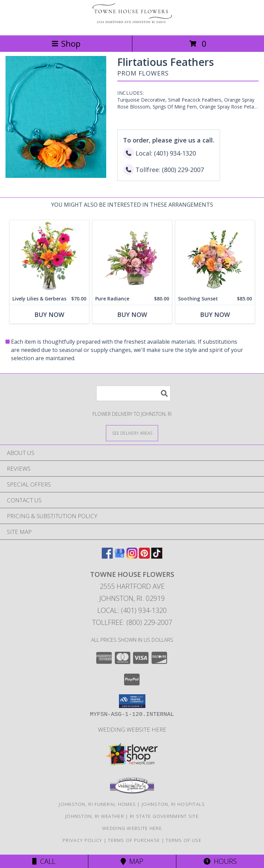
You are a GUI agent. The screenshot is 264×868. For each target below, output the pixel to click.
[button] (132, 701)
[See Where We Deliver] (132, 433)
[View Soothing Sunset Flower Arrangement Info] (215, 256)
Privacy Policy (82, 840)
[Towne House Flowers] (132, 25)
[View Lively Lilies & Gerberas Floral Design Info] (49, 256)
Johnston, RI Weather (95, 816)
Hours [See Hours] (220, 861)
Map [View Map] (132, 861)
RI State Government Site (164, 816)
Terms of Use (184, 840)
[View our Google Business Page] (120, 556)
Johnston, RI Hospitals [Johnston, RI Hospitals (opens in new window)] (173, 804)
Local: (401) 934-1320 (132, 610)
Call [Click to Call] (44, 861)
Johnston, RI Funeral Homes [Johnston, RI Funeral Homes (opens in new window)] (97, 804)
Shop (66, 43)
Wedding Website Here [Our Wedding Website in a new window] (132, 729)
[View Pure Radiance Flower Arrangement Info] (132, 256)
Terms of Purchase (134, 840)
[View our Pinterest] (144, 556)
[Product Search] (133, 393)
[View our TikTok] (157, 556)
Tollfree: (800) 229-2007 (132, 622)
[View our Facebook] (107, 556)
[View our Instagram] (132, 556)
